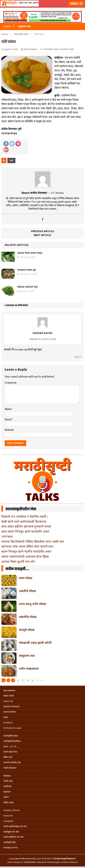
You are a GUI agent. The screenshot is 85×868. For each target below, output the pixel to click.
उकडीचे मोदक (27, 591)
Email (8, 420)
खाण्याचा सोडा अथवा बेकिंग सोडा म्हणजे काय (27, 546)
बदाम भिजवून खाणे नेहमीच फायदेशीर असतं (26, 551)
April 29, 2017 (11, 49)
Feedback (8, 723)
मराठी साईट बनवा (10, 752)
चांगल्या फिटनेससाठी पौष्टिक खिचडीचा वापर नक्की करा (33, 541)
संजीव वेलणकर (30, 49)
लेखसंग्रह (7, 776)
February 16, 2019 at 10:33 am (42, 339)
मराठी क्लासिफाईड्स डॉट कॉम (15, 826)
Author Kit (8, 701)
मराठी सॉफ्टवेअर (10, 768)
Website (9, 430)
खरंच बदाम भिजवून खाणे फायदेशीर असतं (25, 531)
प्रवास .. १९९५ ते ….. (12, 747)
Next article (42, 235)
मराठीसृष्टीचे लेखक (11, 736)
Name (8, 409)
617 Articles (57, 193)
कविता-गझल (8, 803)
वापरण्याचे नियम (10, 712)
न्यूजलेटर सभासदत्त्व (11, 707)
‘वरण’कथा (7, 536)
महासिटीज (8, 786)
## (11, 160)
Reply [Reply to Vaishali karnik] (78, 357)
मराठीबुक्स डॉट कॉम (11, 832)
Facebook (8, 816)
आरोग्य (6, 797)
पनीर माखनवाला (29, 669)
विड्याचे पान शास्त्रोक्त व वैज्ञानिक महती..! (25, 516)
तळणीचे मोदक (28, 617)
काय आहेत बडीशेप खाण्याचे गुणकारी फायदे (26, 526)
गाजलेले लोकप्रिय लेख (12, 763)
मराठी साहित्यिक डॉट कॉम (13, 837)
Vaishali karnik (42, 333)
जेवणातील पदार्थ (51, 49)
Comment (11, 383)
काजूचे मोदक (27, 630)
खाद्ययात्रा (7, 792)
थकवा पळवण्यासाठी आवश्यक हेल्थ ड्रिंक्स (25, 556)
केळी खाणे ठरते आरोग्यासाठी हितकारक (24, 521)
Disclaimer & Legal (12, 728)
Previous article (43, 231)
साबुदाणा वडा (27, 656)
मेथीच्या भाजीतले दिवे (27, 287)
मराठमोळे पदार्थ (66, 49)
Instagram (8, 821)
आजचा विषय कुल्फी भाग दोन (18, 561)
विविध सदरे (8, 757)
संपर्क (6, 717)
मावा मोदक (26, 578)
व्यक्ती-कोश (8, 781)
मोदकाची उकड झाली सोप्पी (35, 643)
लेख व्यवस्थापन (9, 691)
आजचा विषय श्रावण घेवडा (30, 253)
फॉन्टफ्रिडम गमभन (11, 848)
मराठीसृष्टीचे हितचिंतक (12, 741)
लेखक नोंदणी (9, 696)
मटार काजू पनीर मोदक (33, 604)
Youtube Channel (11, 810)
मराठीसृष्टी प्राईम (10, 842)
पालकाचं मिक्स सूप (27, 270)
